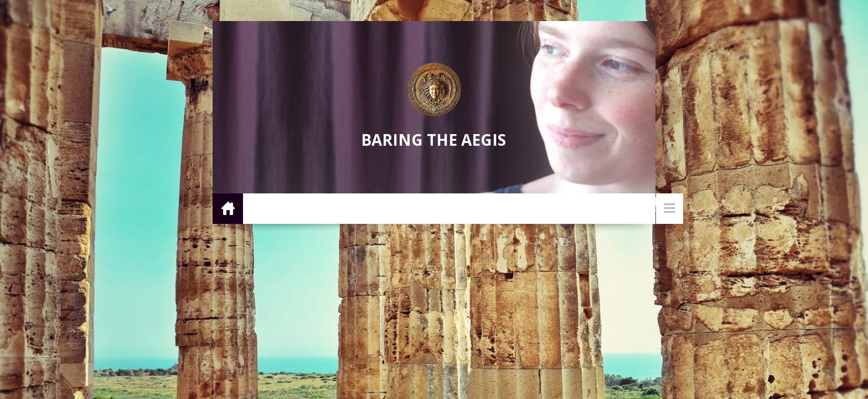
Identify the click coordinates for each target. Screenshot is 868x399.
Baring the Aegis (433, 140)
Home (228, 208)
